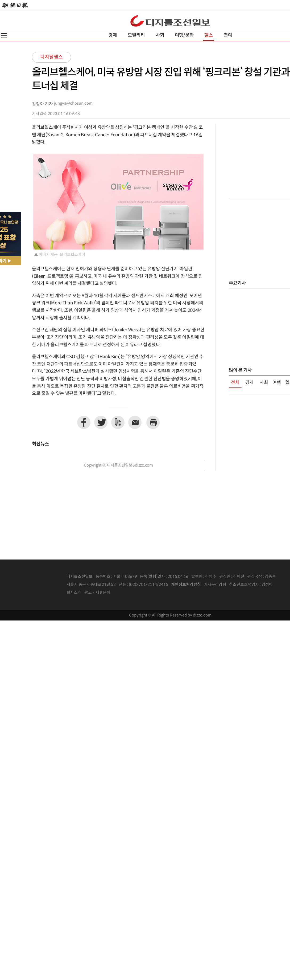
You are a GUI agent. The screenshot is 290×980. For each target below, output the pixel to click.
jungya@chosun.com (73, 103)
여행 (277, 383)
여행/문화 (184, 35)
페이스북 (84, 422)
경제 (113, 35)
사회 (160, 35)
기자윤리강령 (215, 585)
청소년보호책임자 (244, 585)
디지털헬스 (51, 57)
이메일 (135, 422)
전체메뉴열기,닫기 (4, 36)
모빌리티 (136, 35)
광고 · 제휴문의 (97, 593)
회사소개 (74, 593)
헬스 (209, 35)
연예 (228, 35)
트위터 (101, 422)
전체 (235, 383)
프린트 (153, 422)
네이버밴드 (118, 422)
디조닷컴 (170, 21)
